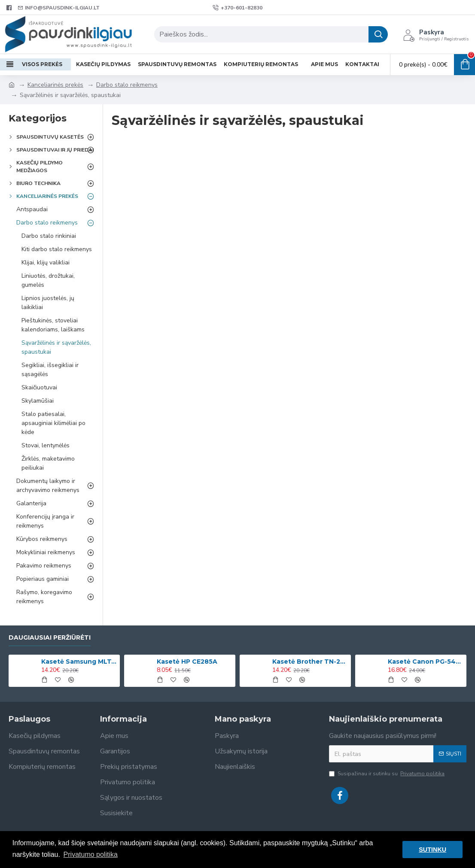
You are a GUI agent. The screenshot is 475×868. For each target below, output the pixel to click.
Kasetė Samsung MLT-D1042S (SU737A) (79, 662)
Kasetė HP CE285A (187, 662)
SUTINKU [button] (432, 850)
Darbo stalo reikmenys (127, 85)
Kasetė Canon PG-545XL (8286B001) (426, 662)
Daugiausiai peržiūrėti (50, 638)
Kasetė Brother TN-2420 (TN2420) (310, 662)
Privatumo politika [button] (91, 854)
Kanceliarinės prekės (55, 85)
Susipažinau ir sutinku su (387, 774)
